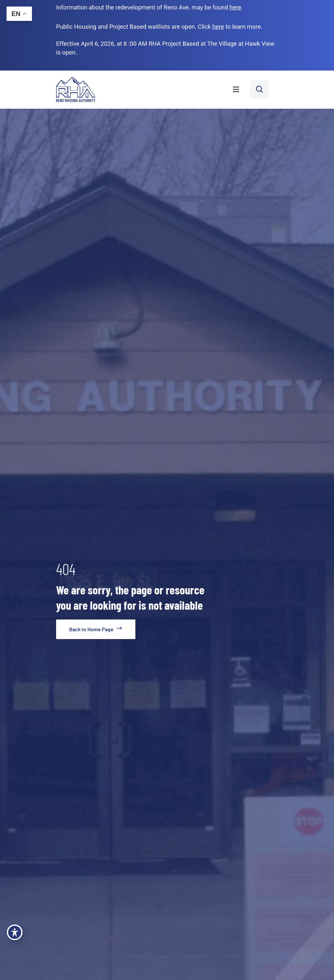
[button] (176, 90)
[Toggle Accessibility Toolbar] (15, 932)
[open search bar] (259, 89)
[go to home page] (96, 629)
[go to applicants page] (218, 27)
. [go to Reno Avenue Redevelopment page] (236, 7)
